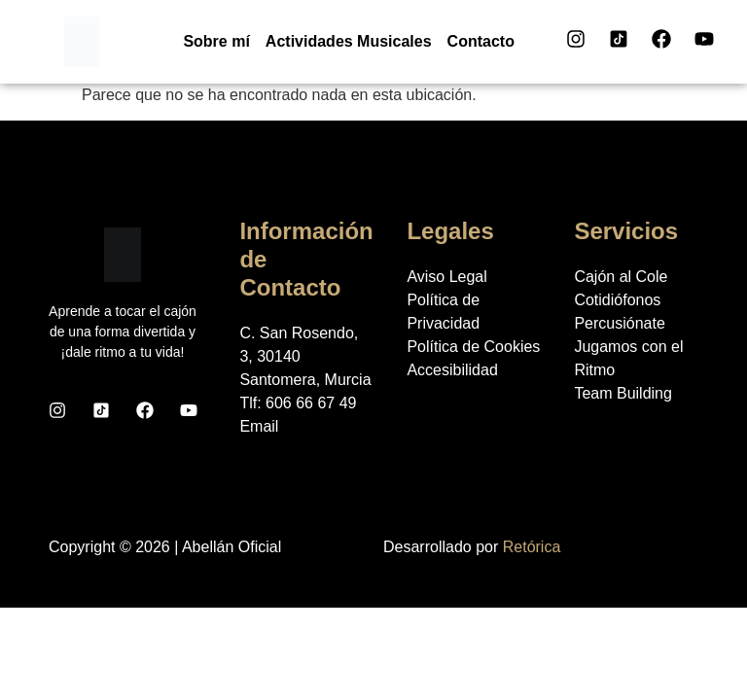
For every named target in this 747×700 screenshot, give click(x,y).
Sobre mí (216, 41)
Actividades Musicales (349, 41)
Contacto (481, 41)
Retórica (532, 547)
